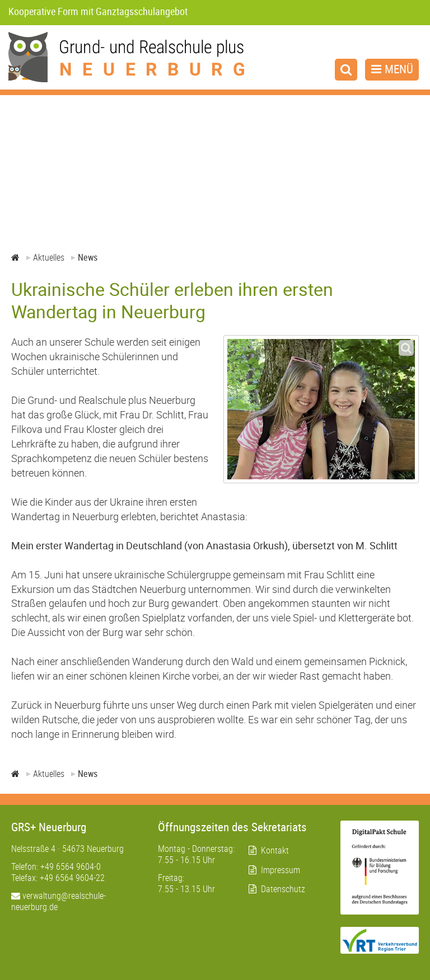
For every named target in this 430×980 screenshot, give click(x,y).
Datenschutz (283, 889)
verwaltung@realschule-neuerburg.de (59, 901)
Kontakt (275, 850)
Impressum (281, 870)
